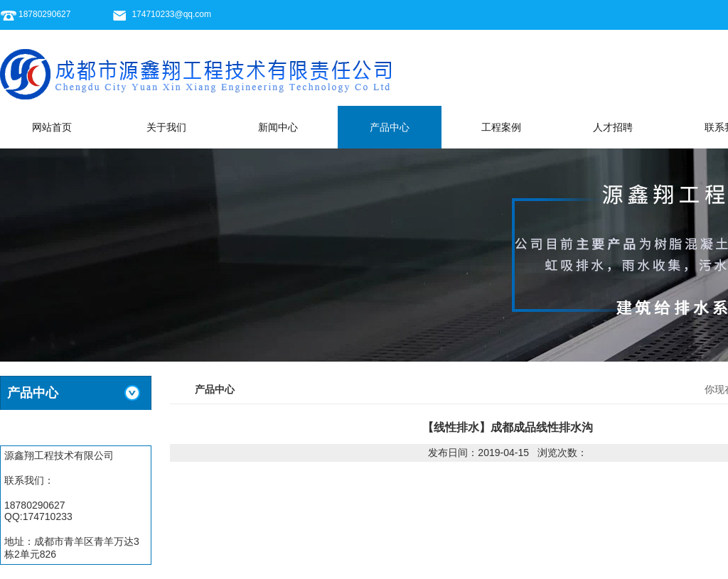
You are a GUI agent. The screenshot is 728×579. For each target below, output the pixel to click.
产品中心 (390, 127)
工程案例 (501, 127)
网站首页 (52, 127)
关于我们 (166, 127)
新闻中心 (278, 127)
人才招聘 (613, 127)
